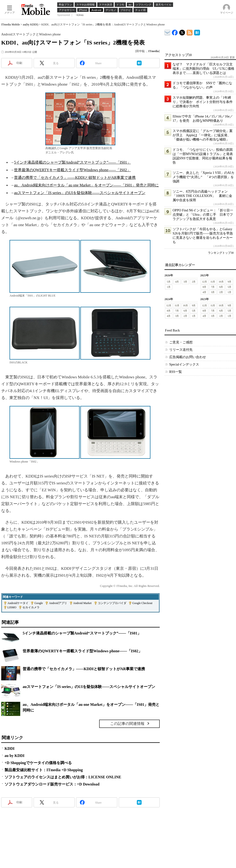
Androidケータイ (18, 603)
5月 (169, 282)
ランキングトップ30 (221, 253)
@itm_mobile (182, 32)
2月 (194, 282)
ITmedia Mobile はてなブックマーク (197, 32)
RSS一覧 (176, 372)
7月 (213, 287)
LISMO (12, 607)
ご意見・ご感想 (181, 342)
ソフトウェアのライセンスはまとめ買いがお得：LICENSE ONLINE (63, 777)
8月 (204, 287)
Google (38, 603)
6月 (221, 287)
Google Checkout (142, 603)
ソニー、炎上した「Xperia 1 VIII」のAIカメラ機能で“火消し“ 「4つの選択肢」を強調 (203, 177)
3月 (185, 282)
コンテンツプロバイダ (112, 603)
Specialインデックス (184, 364)
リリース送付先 (181, 350)
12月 (205, 282)
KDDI (10, 749)
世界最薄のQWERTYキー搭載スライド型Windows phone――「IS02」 (72, 170)
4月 (177, 282)
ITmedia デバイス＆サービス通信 (167, 32)
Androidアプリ (58, 603)
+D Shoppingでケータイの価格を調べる (38, 763)
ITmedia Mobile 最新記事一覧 (190, 32)
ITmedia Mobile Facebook (175, 32)
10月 (221, 282)
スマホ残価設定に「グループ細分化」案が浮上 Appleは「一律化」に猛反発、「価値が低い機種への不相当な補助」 (203, 135)
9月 (229, 282)
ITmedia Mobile (10, 24)
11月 (213, 282)
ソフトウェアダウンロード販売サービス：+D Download (52, 784)
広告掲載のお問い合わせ (188, 357)
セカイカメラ (31, 607)
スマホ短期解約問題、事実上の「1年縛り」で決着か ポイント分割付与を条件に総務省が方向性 (203, 102)
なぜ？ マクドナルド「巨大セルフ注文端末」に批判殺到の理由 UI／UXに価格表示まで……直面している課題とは (203, 69)
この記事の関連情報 (127, 724)
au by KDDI (15, 756)
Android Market (82, 603)
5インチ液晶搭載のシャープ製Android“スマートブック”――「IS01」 (72, 162)
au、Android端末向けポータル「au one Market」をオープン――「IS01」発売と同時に (86, 185)
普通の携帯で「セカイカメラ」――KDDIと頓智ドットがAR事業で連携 (75, 178)
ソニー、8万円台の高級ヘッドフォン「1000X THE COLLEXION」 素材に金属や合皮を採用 (202, 196)
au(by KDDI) (31, 24)
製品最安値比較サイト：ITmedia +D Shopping (44, 770)
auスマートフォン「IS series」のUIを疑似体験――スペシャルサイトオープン (80, 193)
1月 (169, 287)
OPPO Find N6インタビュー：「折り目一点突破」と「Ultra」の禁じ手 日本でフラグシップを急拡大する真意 (203, 215)
